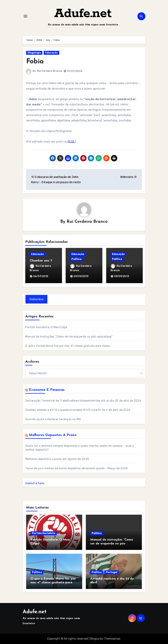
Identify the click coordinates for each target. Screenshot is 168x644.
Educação (51, 53)
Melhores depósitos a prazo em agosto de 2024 (57, 459)
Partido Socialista (44, 533)
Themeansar (112, 639)
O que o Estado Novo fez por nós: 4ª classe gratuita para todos (67, 346)
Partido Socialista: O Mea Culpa (46, 327)
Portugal (112, 572)
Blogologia (34, 53)
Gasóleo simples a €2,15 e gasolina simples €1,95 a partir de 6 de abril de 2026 (78, 410)
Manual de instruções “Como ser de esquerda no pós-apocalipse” (69, 337)
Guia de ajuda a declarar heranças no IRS (53, 419)
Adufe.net (83, 14)
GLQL (71, 141)
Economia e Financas (47, 390)
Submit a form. (35, 483)
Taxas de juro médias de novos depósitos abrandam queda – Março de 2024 (76, 468)
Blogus (95, 639)
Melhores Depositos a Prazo (53, 435)
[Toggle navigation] (25, 16)
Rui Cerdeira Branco (50, 71)
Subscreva (36, 299)
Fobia (35, 62)
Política (76, 259)
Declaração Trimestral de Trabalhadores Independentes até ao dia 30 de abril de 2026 (83, 401)
